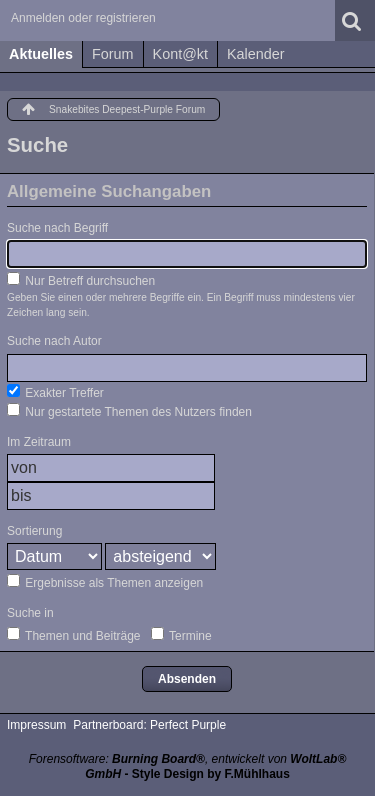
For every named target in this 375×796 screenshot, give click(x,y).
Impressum (36, 725)
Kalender (256, 54)
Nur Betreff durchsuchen (81, 280)
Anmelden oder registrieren (83, 18)
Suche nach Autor (54, 341)
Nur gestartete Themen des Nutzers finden (129, 411)
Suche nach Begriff (57, 228)
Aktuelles (41, 54)
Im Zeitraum (39, 442)
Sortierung (34, 531)
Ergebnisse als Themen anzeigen (105, 582)
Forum (113, 54)
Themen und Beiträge (74, 635)
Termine (181, 635)
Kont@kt (180, 54)
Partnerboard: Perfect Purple (149, 725)
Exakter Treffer (55, 392)
